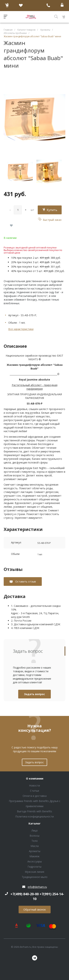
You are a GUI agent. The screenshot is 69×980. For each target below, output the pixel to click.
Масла (35, 846)
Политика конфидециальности (34, 816)
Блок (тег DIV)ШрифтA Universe (31, 17)
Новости (34, 785)
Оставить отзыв (25, 581)
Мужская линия (34, 872)
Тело (35, 841)
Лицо (35, 830)
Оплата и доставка (35, 796)
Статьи (34, 791)
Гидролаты (34, 867)
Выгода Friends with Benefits (34, 811)
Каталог (34, 824)
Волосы (34, 836)
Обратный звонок (35, 910)
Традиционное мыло (35, 877)
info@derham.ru (37, 887)
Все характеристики (21, 329)
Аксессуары (35, 861)
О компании (35, 779)
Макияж (34, 856)
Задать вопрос (34, 694)
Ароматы (35, 851)
